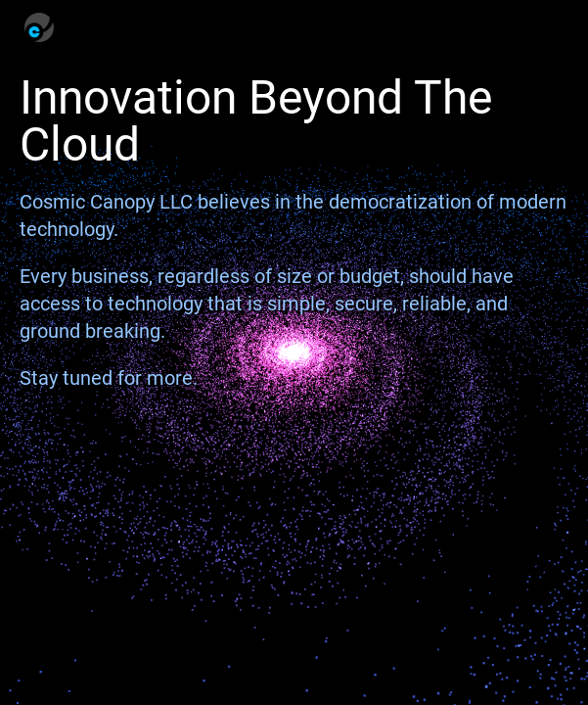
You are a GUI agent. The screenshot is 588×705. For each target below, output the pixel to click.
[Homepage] (39, 27)
